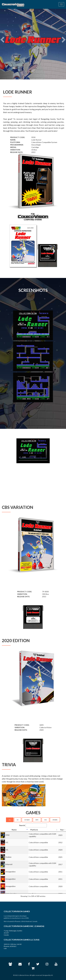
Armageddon (11, 872)
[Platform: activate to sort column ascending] (43, 830)
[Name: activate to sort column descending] (14, 830)
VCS (45, 820)
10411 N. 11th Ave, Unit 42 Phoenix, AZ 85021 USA (13, 946)
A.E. (7, 842)
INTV (37, 820)
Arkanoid (9, 864)
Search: (33, 825)
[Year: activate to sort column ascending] (62, 830)
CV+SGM (27, 820)
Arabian (8, 857)
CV (18, 820)
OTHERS (55, 820)
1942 (7, 835)
